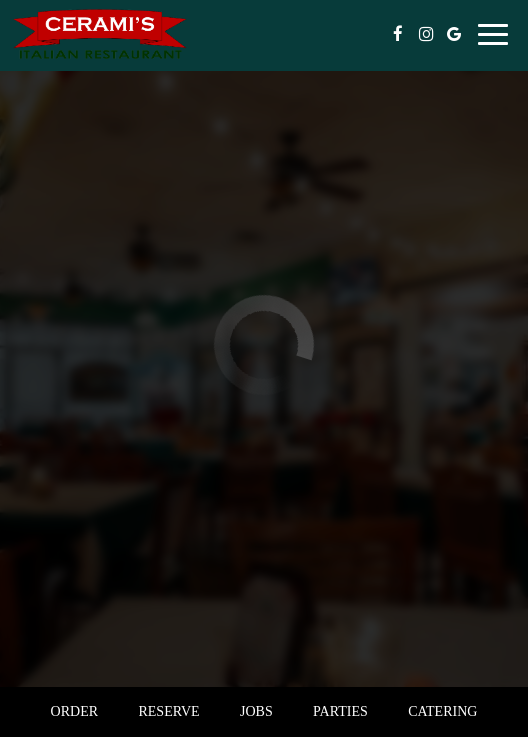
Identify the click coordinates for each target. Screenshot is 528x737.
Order (74, 711)
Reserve (168, 711)
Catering (442, 711)
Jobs (256, 711)
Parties (340, 711)
